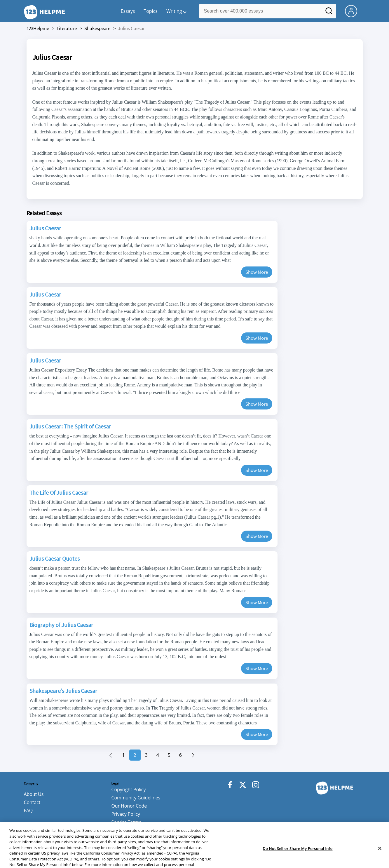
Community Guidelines (136, 798)
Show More (257, 272)
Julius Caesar (45, 228)
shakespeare (97, 28)
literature (67, 28)
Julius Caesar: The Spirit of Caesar (70, 426)
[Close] (380, 861)
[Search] (329, 13)
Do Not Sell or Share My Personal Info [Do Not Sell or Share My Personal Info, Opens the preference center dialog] (298, 861)
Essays (128, 11)
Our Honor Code (129, 806)
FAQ (28, 811)
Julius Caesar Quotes (55, 558)
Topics (151, 11)
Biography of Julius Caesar (61, 625)
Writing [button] (174, 11)
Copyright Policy (129, 789)
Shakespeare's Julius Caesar (63, 691)
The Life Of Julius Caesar (59, 493)
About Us (34, 794)
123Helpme (38, 28)
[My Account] (353, 11)
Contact (32, 802)
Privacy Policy (126, 814)
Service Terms (127, 822)
